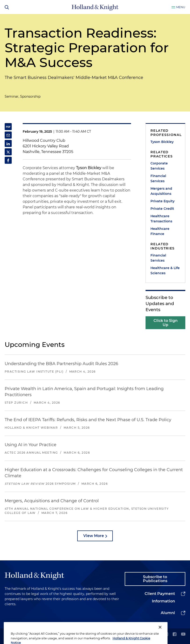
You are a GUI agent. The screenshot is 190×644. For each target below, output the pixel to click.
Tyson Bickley (162, 142)
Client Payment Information (160, 597)
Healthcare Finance (160, 231)
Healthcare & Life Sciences (165, 270)
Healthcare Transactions (161, 219)
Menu (181, 7)
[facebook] (175, 635)
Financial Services (158, 178)
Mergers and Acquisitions (161, 191)
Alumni (168, 613)
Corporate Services (159, 166)
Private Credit (162, 209)
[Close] (160, 635)
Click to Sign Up (166, 323)
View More (94, 536)
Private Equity (163, 201)
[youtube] (183, 635)
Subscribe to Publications (155, 579)
